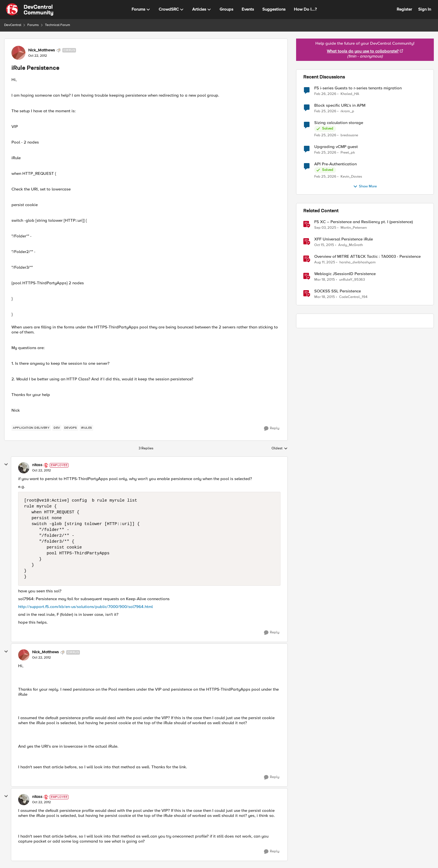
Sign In (425, 9)
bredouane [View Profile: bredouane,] (349, 135)
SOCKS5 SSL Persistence (338, 291)
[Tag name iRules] (86, 428)
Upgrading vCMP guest (336, 147)
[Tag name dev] (57, 428)
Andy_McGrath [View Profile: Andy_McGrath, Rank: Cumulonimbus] (351, 245)
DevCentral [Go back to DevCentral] (13, 25)
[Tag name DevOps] (71, 428)
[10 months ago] (325, 228)
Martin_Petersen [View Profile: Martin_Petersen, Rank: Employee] (354, 228)
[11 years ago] (325, 280)
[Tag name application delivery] (31, 428)
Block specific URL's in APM (340, 105)
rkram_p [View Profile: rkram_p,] (347, 111)
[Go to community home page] (30, 9)
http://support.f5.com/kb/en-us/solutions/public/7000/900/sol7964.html (85, 607)
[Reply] (272, 428)
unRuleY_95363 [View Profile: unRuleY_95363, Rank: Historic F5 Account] (352, 280)
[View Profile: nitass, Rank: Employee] (24, 468)
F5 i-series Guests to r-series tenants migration (358, 88)
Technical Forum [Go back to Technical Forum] (58, 25)
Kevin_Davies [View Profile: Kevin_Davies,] (351, 177)
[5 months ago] (325, 94)
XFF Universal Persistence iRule (344, 239)
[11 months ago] (325, 263)
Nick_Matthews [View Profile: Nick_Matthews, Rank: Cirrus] (42, 50)
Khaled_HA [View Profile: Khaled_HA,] (350, 94)
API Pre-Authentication (335, 164)
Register (404, 9)
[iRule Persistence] (41, 471)
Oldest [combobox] (280, 449)
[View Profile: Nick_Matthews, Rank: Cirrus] (18, 53)
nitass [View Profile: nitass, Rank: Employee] (37, 465)
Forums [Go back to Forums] (33, 25)
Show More (365, 187)
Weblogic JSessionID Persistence (345, 274)
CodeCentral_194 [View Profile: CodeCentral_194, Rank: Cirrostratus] (353, 297)
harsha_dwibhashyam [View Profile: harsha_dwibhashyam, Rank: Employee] (358, 262)
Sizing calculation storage (339, 123)
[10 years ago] (324, 245)
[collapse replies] (6, 464)
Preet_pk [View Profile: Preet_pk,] (348, 153)
